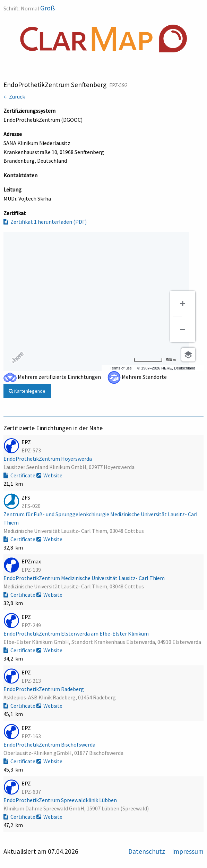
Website (49, 475)
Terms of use (121, 368)
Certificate (20, 475)
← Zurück (14, 96)
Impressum (188, 851)
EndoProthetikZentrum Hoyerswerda (48, 459)
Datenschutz (147, 851)
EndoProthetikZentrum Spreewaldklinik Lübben (61, 800)
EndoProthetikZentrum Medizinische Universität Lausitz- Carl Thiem (85, 578)
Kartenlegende (27, 391)
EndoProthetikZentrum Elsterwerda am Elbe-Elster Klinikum (77, 633)
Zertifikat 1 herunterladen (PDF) (45, 222)
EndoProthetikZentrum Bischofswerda (50, 744)
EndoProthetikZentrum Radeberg (44, 689)
